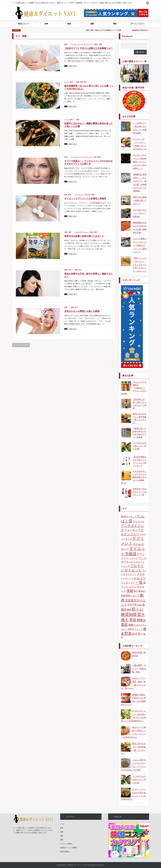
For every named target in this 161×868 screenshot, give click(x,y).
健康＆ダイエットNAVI (78, 865)
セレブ (125, 549)
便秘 (130, 591)
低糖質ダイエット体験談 (69, 848)
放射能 (139, 605)
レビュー (86, 232)
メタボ (141, 574)
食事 (46, 24)
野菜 (82, 82)
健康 (69, 24)
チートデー (131, 558)
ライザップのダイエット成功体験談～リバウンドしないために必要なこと (140, 162)
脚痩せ (141, 620)
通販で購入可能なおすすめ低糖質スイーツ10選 (107, 30)
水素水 (96, 44)
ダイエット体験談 (66, 844)
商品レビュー (24, 24)
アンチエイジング (77, 44)
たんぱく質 (78, 232)
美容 (95, 157)
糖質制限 (129, 614)
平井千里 (88, 194)
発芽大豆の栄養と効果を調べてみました (84, 236)
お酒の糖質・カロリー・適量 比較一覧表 (139, 669)
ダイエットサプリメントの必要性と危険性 (85, 199)
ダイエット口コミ (138, 24)
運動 (115, 24)
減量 (92, 24)
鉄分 (85, 82)
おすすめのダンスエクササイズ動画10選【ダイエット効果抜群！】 (134, 477)
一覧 (139, 582)
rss (148, 3)
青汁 (140, 634)
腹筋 (124, 625)
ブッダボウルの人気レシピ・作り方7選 (140, 446)
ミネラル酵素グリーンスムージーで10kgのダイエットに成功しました (140, 245)
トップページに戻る (21, 345)
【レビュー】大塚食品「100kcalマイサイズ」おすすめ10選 (134, 388)
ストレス (138, 544)
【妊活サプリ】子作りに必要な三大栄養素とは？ (89, 48)
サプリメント (88, 44)
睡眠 (129, 610)
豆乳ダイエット (135, 629)
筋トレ (138, 609)
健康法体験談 (65, 852)
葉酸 (101, 44)
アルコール (139, 522)
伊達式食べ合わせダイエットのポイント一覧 (140, 492)
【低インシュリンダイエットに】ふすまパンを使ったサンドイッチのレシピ (140, 265)
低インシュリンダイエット (133, 587)
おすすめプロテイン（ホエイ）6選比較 (140, 213)
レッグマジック (127, 578)
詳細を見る (73, 66)
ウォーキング (132, 530)
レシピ (67, 82)
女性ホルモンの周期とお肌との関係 (82, 311)
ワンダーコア (128, 583)
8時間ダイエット (129, 517)
